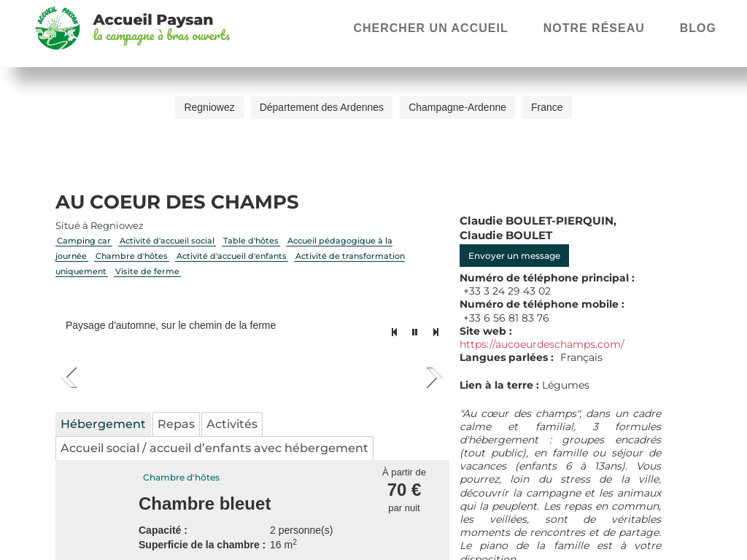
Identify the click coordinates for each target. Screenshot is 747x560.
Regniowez (209, 107)
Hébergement (103, 424)
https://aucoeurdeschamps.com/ (542, 344)
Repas (176, 424)
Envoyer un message (514, 256)
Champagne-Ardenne (457, 107)
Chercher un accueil (430, 28)
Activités (232, 424)
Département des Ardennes (322, 107)
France (547, 107)
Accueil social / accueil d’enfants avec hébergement (214, 448)
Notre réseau (594, 28)
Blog (698, 28)
